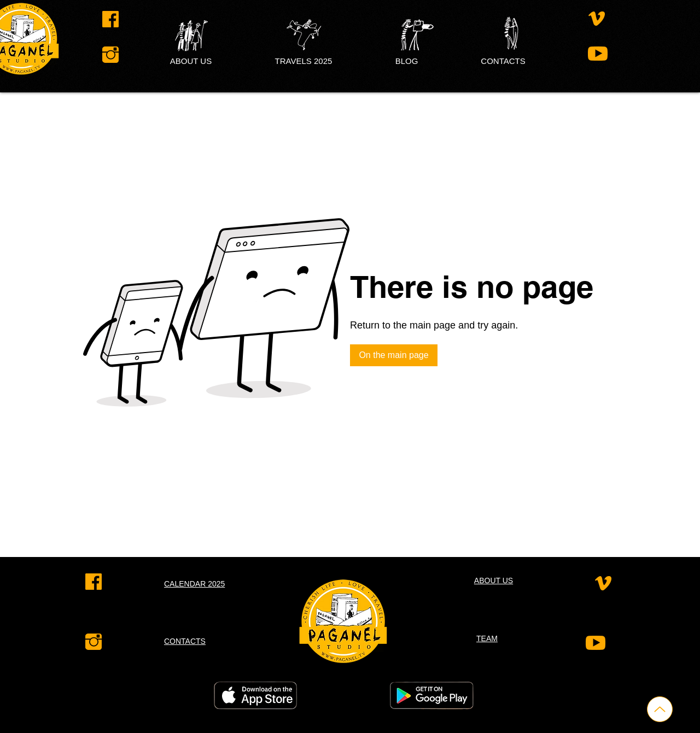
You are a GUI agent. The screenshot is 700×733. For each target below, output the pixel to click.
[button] (407, 61)
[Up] (660, 709)
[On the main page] (394, 355)
